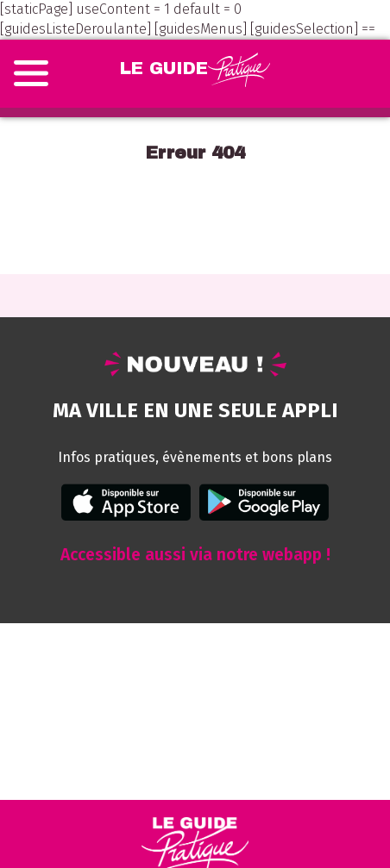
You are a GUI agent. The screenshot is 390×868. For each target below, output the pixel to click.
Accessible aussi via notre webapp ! (195, 555)
